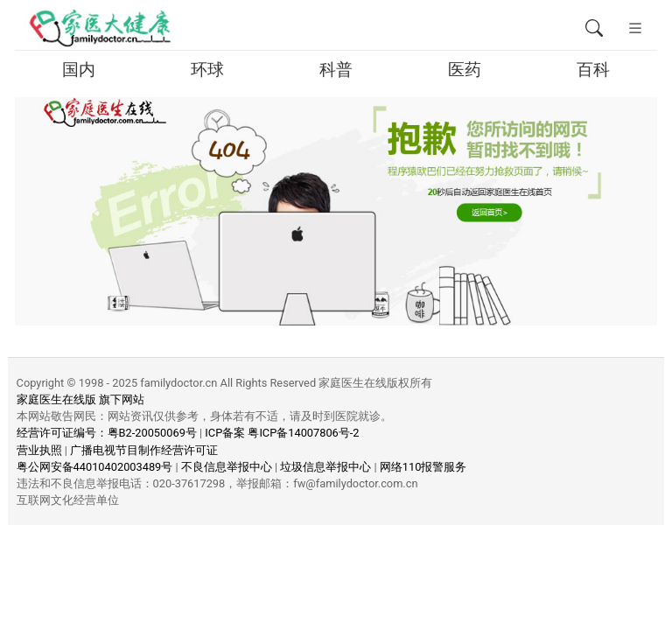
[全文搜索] (594, 29)
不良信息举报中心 (227, 467)
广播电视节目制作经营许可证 (144, 450)
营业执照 (39, 450)
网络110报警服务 (423, 467)
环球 (207, 70)
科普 (336, 70)
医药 (465, 70)
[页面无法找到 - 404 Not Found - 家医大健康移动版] (99, 29)
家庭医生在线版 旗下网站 (80, 399)
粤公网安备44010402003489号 (95, 467)
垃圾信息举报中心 (325, 467)
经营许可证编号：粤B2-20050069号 (107, 433)
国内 (79, 70)
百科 (593, 70)
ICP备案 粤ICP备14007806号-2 (282, 433)
